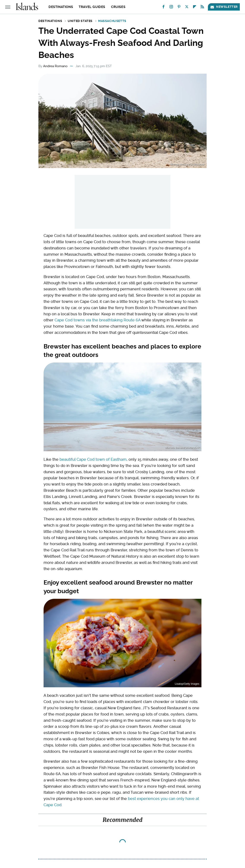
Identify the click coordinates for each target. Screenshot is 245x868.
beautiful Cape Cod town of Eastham (93, 459)
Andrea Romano (55, 66)
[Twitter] (187, 8)
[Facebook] (163, 8)
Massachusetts (112, 21)
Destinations (61, 7)
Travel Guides (92, 7)
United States (80, 21)
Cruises (118, 7)
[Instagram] (171, 8)
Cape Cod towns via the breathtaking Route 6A (97, 320)
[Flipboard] (195, 8)
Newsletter (224, 7)
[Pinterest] (179, 8)
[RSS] (202, 8)
